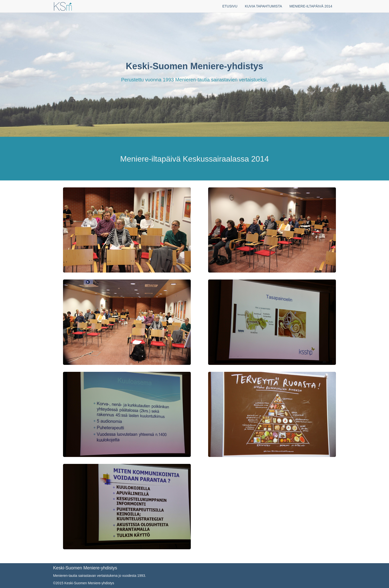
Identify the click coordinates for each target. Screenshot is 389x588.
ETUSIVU (230, 6)
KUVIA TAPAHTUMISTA (263, 6)
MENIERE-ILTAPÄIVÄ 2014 (311, 6)
